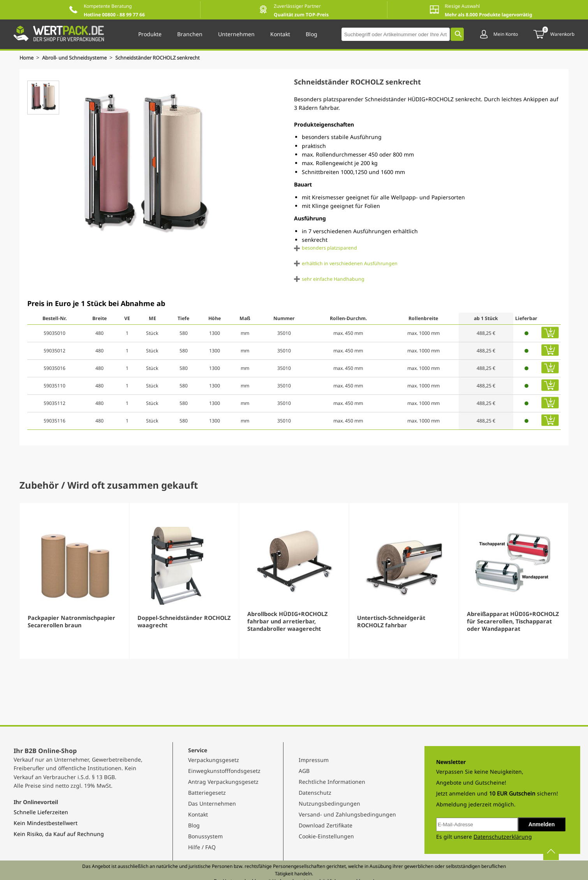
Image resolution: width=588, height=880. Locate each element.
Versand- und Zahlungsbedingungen (347, 814)
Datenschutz (315, 793)
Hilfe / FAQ (202, 847)
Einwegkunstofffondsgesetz (224, 771)
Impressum (314, 760)
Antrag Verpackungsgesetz (223, 782)
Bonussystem (205, 836)
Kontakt (198, 814)
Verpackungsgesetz (214, 760)
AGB (304, 771)
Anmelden (542, 824)
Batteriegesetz (207, 793)
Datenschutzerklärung (503, 837)
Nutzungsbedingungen (329, 803)
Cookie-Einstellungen (326, 836)
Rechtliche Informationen (332, 782)
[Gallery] (294, 581)
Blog (194, 825)
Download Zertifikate (326, 825)
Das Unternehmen (212, 803)
